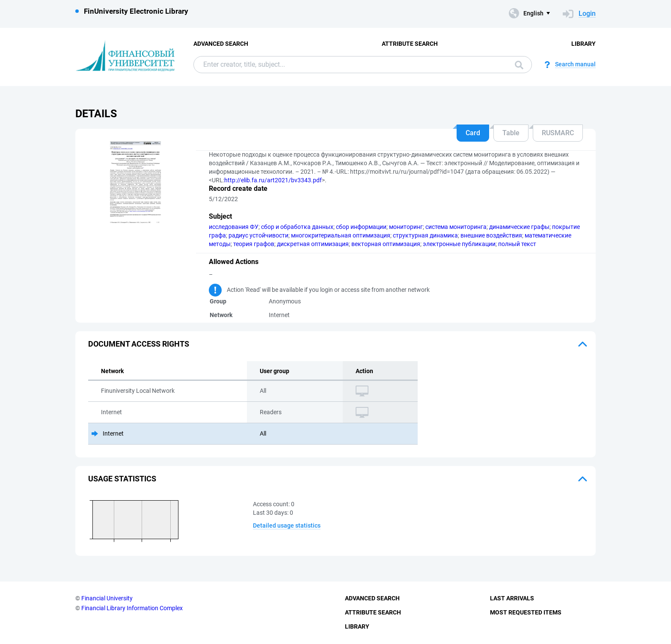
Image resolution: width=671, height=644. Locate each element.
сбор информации (361, 227)
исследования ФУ (234, 227)
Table (511, 133)
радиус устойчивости (258, 235)
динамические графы (519, 227)
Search (519, 65)
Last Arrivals (512, 598)
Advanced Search (221, 44)
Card (473, 133)
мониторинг (406, 227)
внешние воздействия (491, 235)
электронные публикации (459, 244)
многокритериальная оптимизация (341, 235)
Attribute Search (410, 44)
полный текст (517, 244)
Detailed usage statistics (287, 525)
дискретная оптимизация (313, 244)
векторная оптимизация (386, 244)
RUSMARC (558, 133)
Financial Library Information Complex (132, 608)
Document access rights (139, 344)
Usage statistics (122, 479)
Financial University (107, 598)
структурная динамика (425, 235)
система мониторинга (456, 227)
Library (583, 44)
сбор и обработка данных (297, 227)
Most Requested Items (526, 612)
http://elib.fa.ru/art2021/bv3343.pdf (273, 180)
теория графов (254, 244)
